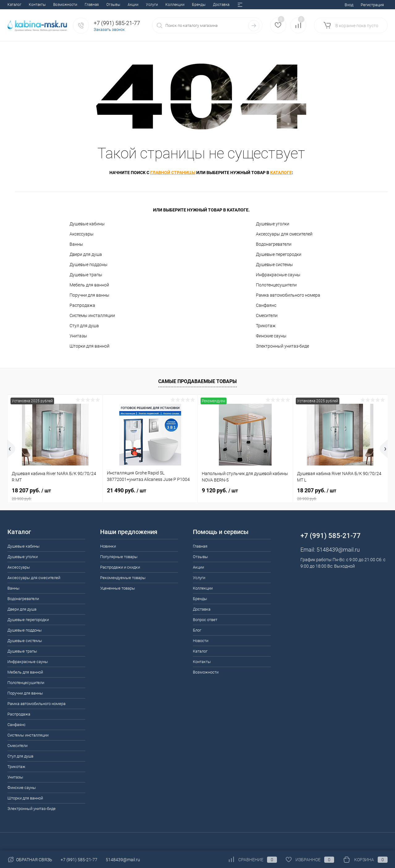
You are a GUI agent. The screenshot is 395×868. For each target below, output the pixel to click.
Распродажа (82, 305)
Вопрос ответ (171, 5)
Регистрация (372, 5)
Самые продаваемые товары (197, 381)
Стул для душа (84, 326)
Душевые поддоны (89, 265)
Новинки (108, 546)
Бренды (121, 5)
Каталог (200, 651)
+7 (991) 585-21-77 (79, 860)
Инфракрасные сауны (278, 275)
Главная (15, 5)
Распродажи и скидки (120, 567)
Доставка (144, 5)
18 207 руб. (55, 494)
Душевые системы (274, 265)
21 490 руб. (127, 490)
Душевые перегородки (279, 254)
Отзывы (36, 5)
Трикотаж (266, 326)
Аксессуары (82, 234)
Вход (349, 5)
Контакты (202, 662)
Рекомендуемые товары (123, 578)
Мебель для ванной (89, 285)
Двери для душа (86, 254)
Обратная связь (30, 860)
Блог (195, 5)
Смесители (267, 315)
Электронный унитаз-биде (282, 346)
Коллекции (98, 5)
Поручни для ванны (89, 295)
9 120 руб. (220, 490)
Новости (214, 5)
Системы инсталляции (92, 315)
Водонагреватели (274, 244)
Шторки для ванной (89, 346)
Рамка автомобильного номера (288, 295)
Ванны (76, 244)
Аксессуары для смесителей (284, 234)
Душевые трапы (86, 275)
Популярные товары (119, 557)
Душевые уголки (273, 224)
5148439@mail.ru (338, 550)
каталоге (281, 173)
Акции (56, 5)
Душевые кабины (87, 224)
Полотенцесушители (276, 285)
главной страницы (173, 173)
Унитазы (78, 336)
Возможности (206, 672)
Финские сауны (271, 336)
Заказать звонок (109, 29)
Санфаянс (266, 305)
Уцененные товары (118, 588)
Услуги (75, 5)
